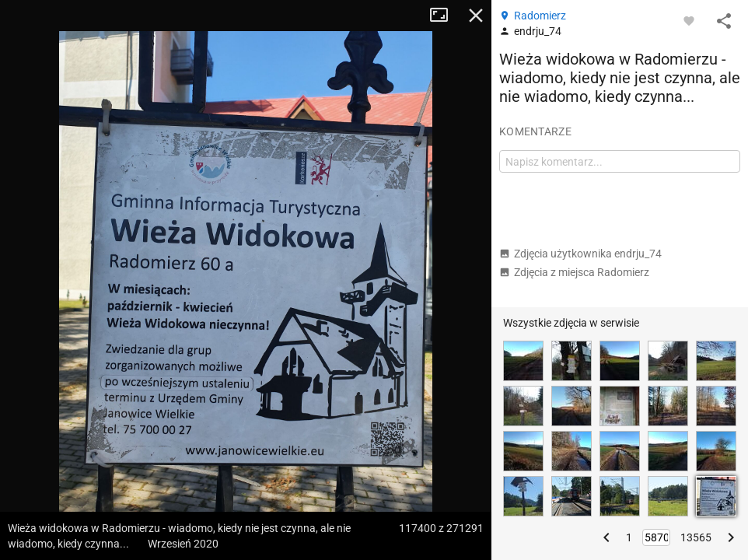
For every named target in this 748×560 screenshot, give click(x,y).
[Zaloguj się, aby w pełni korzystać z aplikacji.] (689, 20)
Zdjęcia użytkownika (580, 254)
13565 (696, 537)
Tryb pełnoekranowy (445, 16)
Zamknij (476, 16)
